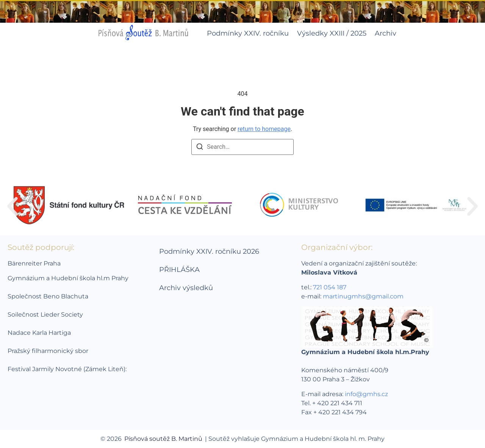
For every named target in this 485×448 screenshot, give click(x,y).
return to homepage (264, 129)
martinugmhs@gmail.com (363, 296)
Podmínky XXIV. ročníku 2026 (209, 251)
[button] (13, 206)
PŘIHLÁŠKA (179, 270)
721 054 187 (330, 287)
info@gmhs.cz (366, 394)
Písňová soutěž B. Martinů (163, 439)
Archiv (386, 33)
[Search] (200, 148)
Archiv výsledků (186, 288)
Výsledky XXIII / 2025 (332, 33)
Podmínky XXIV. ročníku (248, 33)
